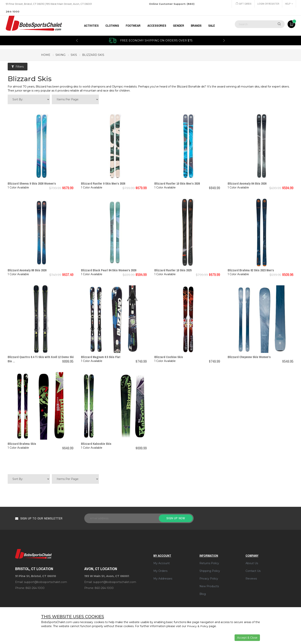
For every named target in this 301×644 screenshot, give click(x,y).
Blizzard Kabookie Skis (96, 444)
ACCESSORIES (157, 26)
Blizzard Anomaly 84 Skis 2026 (247, 183)
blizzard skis (93, 55)
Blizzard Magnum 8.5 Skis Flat (101, 357)
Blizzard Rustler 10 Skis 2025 (173, 270)
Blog (203, 594)
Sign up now (176, 518)
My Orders (160, 571)
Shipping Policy (210, 571)
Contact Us (253, 571)
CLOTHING (112, 26)
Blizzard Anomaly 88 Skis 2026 (27, 270)
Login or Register (268, 4)
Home (46, 55)
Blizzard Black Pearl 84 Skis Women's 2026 (109, 270)
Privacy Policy (209, 579)
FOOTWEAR (133, 26)
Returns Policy (209, 563)
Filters (18, 67)
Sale (212, 26)
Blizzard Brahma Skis (22, 444)
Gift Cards (243, 4)
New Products (209, 586)
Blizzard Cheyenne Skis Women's (249, 357)
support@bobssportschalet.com (45, 582)
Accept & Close (247, 638)
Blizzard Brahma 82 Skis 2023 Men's (251, 270)
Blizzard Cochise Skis (169, 357)
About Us (252, 563)
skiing (60, 55)
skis (74, 55)
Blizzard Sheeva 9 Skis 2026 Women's (32, 183)
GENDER (179, 26)
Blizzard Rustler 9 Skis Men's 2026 (103, 183)
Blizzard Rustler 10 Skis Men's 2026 (177, 183)
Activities (91, 26)
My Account (162, 563)
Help (289, 4)
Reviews (251, 579)
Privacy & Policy (198, 626)
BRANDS (196, 26)
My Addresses (163, 579)
